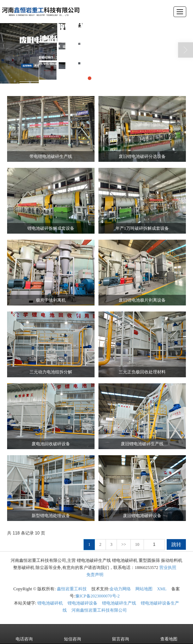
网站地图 (144, 589)
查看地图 (169, 634)
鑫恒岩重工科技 (72, 589)
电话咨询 (24, 634)
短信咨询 (73, 634)
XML (162, 589)
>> (124, 544)
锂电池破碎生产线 (119, 603)
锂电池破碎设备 (82, 603)
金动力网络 (120, 589)
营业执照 (168, 568)
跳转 (176, 544)
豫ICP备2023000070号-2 (98, 596)
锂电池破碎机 (50, 603)
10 (137, 544)
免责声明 (95, 575)
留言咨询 (120, 634)
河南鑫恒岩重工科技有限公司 (99, 610)
